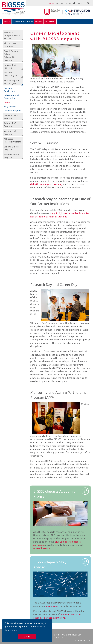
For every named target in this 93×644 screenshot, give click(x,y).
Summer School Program (12, 156)
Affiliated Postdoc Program (12, 140)
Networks (50, 21)
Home (52, 3)
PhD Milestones (42, 548)
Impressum (75, 635)
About (7, 21)
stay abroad (52, 606)
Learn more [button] (11, 630)
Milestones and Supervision (11, 97)
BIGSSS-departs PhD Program (12, 82)
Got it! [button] (27, 637)
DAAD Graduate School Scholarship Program (12, 55)
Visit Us (68, 3)
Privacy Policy (54, 637)
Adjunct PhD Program (10, 124)
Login (81, 3)
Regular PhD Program (10, 66)
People (39, 21)
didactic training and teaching (46, 184)
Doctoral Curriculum (9, 90)
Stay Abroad (10, 106)
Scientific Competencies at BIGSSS (12, 35)
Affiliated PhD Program (11, 117)
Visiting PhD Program (10, 132)
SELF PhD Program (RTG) (11, 74)
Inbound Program (13, 110)
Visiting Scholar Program (12, 148)
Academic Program (23, 21)
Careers (8, 102)
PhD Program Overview (11, 45)
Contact (59, 3)
